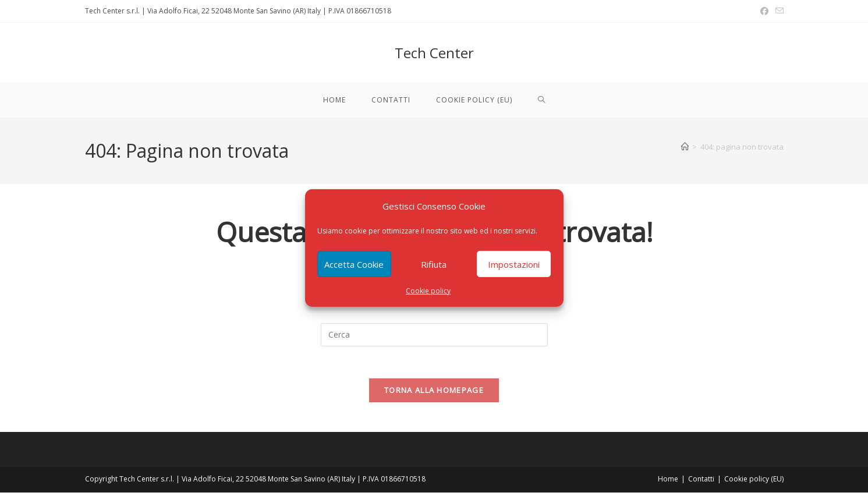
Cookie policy (428, 291)
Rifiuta (434, 264)
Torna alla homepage (434, 394)
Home (668, 482)
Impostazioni (514, 264)
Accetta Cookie (354, 264)
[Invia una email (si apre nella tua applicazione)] (778, 11)
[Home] (685, 147)
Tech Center (434, 53)
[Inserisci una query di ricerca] (434, 335)
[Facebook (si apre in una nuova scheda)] (764, 11)
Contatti (701, 482)
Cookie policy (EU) (754, 482)
